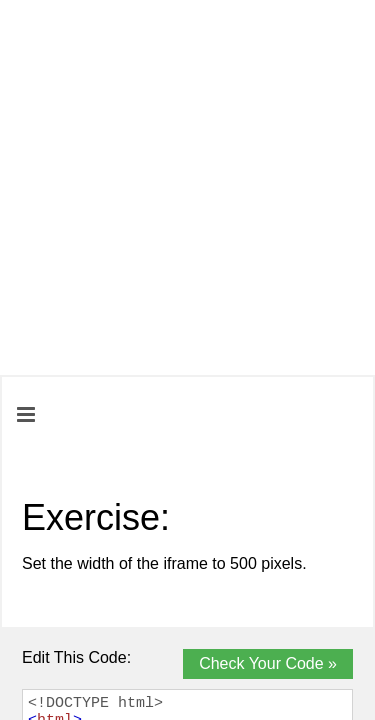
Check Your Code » (268, 663)
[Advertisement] (187, 187)
